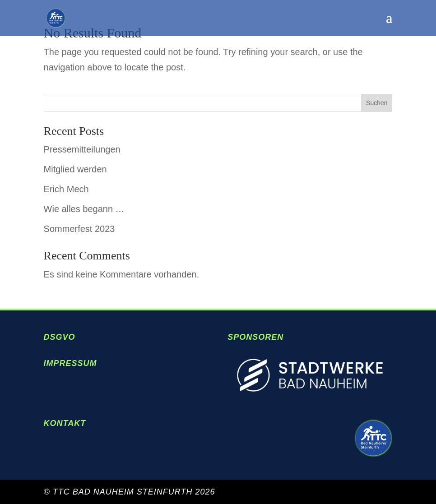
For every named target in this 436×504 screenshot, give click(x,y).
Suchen (377, 103)
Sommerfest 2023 (79, 229)
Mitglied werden (75, 169)
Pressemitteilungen (82, 149)
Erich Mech (66, 189)
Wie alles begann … (84, 209)
